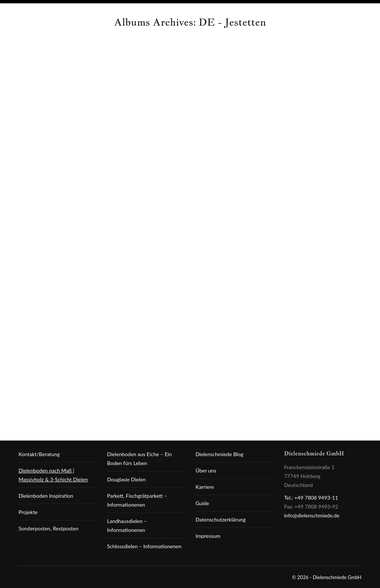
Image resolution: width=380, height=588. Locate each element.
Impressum (208, 536)
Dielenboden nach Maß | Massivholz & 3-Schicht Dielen (53, 475)
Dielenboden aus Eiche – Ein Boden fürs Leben (140, 459)
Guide (202, 503)
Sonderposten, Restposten (48, 528)
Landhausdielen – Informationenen (127, 525)
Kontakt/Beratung (39, 454)
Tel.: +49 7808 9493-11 (311, 498)
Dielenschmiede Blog (220, 454)
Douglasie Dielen (127, 479)
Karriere (205, 487)
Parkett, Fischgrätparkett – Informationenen (137, 500)
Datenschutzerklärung (221, 519)
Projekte (28, 512)
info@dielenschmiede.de (312, 515)
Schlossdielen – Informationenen (144, 546)
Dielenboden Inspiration (46, 496)
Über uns (206, 470)
